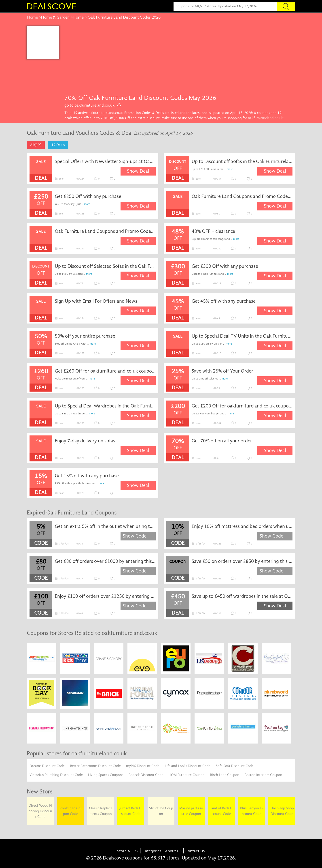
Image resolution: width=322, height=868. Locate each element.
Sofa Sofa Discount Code (235, 766)
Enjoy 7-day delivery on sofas (85, 441)
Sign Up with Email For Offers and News (96, 301)
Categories (152, 851)
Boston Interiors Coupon (263, 775)
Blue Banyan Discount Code (252, 811)
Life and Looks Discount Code (188, 766)
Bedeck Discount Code (146, 775)
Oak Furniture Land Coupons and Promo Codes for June (105, 231)
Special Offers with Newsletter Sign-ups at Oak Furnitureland (105, 161)
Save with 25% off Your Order (222, 371)
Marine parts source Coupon (191, 811)
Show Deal (138, 171)
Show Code (135, 536)
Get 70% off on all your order (222, 441)
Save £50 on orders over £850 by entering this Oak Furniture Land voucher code (242, 561)
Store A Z (128, 851)
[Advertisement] (177, 60)
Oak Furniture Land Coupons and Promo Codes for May (242, 196)
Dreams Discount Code (47, 766)
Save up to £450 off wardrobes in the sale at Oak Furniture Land (242, 596)
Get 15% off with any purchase (87, 476)
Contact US (195, 851)
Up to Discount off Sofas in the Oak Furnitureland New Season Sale (242, 161)
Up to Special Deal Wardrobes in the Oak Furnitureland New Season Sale (105, 406)
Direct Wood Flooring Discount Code (40, 811)
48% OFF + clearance (213, 231)
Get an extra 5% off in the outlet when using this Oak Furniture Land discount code (105, 526)
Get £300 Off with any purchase (225, 266)
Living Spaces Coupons (106, 775)
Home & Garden (55, 17)
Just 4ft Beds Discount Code (131, 811)
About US (173, 851)
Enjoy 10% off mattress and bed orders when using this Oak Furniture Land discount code (242, 526)
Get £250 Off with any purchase (88, 196)
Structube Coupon (161, 811)
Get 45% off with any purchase (224, 301)
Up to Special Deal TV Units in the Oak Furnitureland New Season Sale (242, 336)
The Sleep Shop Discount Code (282, 811)
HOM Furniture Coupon (187, 775)
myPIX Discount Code (143, 766)
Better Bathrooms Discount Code (95, 766)
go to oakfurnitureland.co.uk (93, 105)
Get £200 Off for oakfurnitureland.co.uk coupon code (242, 406)
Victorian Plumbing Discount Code (56, 775)
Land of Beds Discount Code (221, 811)
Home (32, 17)
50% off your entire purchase (85, 336)
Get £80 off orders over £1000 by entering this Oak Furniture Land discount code (105, 561)
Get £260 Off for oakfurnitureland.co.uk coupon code (105, 371)
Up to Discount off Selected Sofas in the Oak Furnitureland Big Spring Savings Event (105, 266)
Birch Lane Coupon (225, 775)
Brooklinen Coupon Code (70, 811)
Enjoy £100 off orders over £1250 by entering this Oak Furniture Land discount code (105, 596)
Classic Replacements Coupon (101, 811)
